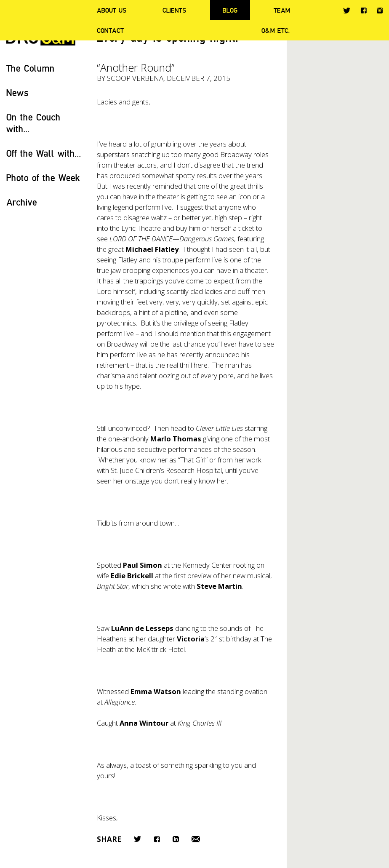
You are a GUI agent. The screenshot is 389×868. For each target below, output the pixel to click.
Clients (174, 10)
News (17, 92)
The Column (31, 68)
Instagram (380, 11)
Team (282, 10)
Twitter (347, 11)
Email (196, 839)
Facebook (364, 10)
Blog (230, 10)
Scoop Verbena (135, 78)
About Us (112, 10)
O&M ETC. (276, 30)
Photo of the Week (43, 178)
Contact (110, 30)
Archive (22, 202)
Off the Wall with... (44, 153)
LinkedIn (176, 839)
